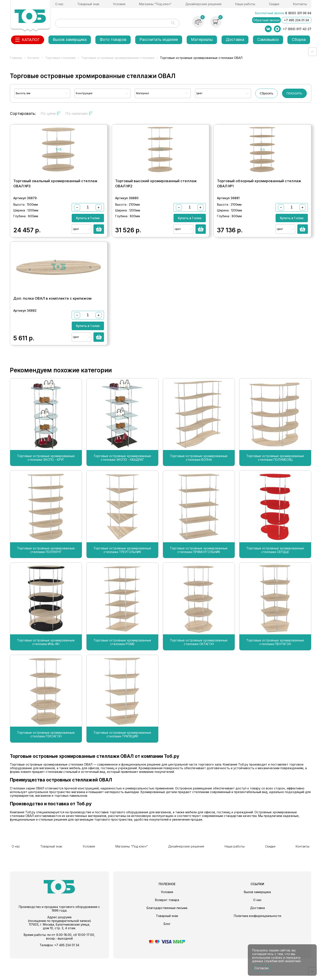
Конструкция (84, 93)
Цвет (199, 93)
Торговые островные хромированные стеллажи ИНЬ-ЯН (46, 667)
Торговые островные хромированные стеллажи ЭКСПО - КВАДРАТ (122, 483)
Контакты (300, 4)
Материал (143, 93)
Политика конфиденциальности (257, 937)
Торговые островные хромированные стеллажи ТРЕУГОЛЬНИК (122, 575)
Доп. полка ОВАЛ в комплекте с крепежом (52, 319)
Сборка (299, 39)
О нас (59, 4)
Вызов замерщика (70, 39)
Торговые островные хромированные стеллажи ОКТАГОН (199, 667)
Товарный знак (88, 4)
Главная (16, 58)
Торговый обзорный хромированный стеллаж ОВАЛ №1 (259, 194)
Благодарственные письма (167, 929)
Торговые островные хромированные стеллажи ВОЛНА (199, 483)
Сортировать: (23, 113)
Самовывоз (268, 39)
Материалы (202, 39)
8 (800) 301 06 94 (298, 13)
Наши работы (245, 4)
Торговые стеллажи (60, 58)
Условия (119, 4)
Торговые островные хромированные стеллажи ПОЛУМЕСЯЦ (275, 483)
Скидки (274, 4)
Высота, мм (23, 93)
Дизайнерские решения (203, 4)
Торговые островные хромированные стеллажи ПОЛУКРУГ (46, 575)
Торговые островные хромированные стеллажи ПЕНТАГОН (275, 667)
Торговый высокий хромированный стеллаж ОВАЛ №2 (156, 194)
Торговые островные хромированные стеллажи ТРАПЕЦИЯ (122, 760)
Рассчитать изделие (159, 39)
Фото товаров (113, 39)
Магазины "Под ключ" (155, 4)
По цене (51, 113)
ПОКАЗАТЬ (294, 93)
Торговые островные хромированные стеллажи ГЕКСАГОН (46, 760)
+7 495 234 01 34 (296, 20)
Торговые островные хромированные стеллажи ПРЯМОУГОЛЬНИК (199, 575)
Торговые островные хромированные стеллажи (118, 58)
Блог (167, 945)
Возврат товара (167, 921)
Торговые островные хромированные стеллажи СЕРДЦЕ (275, 575)
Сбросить (267, 93)
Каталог (34, 58)
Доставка (235, 39)
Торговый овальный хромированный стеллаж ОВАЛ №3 (55, 194)
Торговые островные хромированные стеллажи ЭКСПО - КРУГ (46, 483)
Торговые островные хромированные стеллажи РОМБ (122, 667)
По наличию (79, 113)
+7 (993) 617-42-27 (297, 29)
